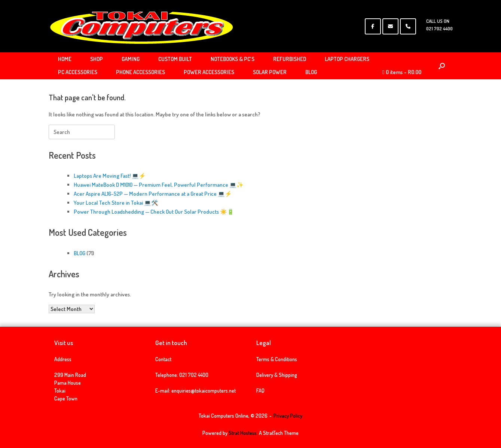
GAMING (131, 59)
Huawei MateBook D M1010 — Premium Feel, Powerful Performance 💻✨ (159, 185)
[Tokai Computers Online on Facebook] (373, 26)
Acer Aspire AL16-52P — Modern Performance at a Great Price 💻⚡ (153, 194)
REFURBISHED (290, 59)
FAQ (260, 391)
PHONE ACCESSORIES (140, 72)
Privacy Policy (288, 416)
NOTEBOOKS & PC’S (233, 59)
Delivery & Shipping (277, 375)
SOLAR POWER (270, 72)
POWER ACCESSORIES (209, 72)
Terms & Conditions (277, 359)
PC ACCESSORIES (78, 72)
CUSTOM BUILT (175, 59)
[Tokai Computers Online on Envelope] (390, 26)
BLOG (311, 72)
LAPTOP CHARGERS (347, 59)
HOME (65, 59)
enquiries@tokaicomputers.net (204, 391)
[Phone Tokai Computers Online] (408, 26)
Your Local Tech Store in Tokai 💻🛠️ (116, 203)
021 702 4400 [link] (194, 375)
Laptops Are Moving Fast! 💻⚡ (110, 176)
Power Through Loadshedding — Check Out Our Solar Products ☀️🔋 (154, 212)
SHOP (97, 59)
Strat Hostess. (243, 433)
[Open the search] (442, 66)
